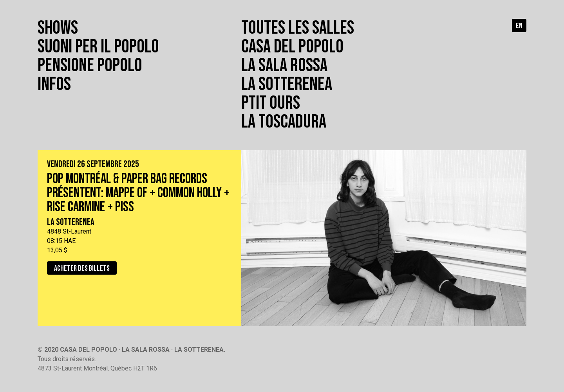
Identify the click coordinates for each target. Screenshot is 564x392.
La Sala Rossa (284, 66)
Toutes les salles (298, 28)
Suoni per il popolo (98, 47)
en (519, 26)
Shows (58, 28)
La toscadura (284, 122)
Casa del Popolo (292, 47)
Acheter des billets (82, 268)
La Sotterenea (287, 84)
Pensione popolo (90, 66)
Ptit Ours (271, 103)
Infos (54, 84)
